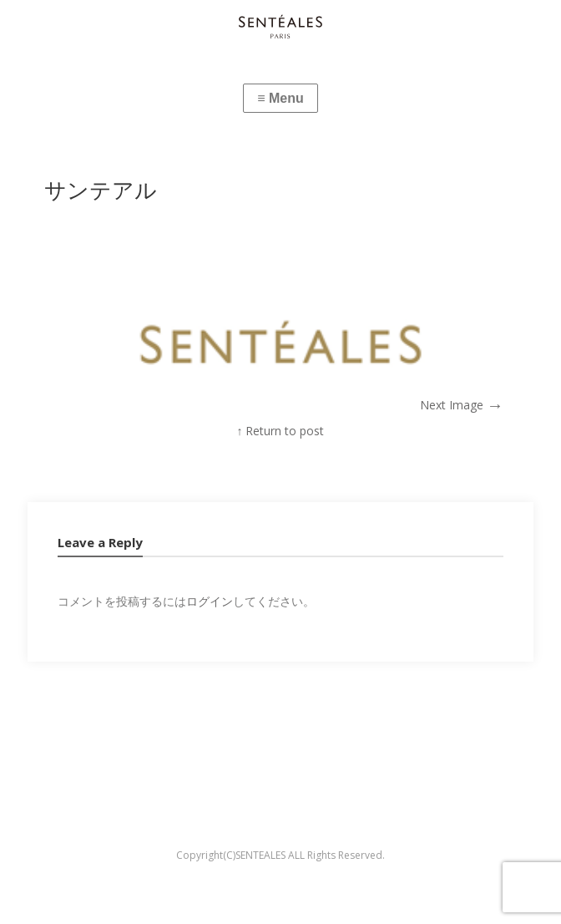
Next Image (462, 405)
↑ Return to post (280, 431)
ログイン (210, 601)
